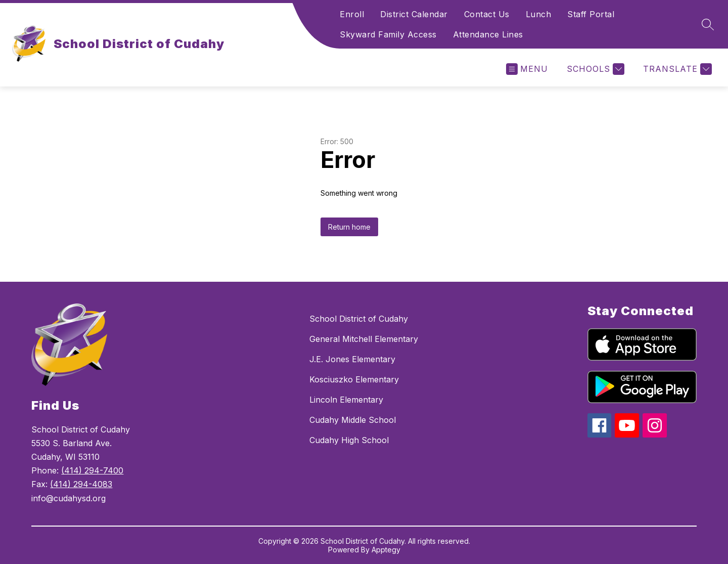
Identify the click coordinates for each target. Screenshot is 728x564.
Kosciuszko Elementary (354, 379)
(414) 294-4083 (81, 484)
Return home (349, 227)
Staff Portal (591, 14)
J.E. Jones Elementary (352, 359)
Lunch (539, 14)
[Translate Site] (676, 69)
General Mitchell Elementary (364, 339)
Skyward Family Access (388, 34)
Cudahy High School (349, 440)
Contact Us (487, 14)
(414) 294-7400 (92, 470)
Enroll (352, 14)
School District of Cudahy (359, 319)
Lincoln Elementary (346, 400)
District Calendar (414, 14)
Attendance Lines (488, 34)
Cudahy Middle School (353, 420)
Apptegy (386, 550)
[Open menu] (527, 69)
